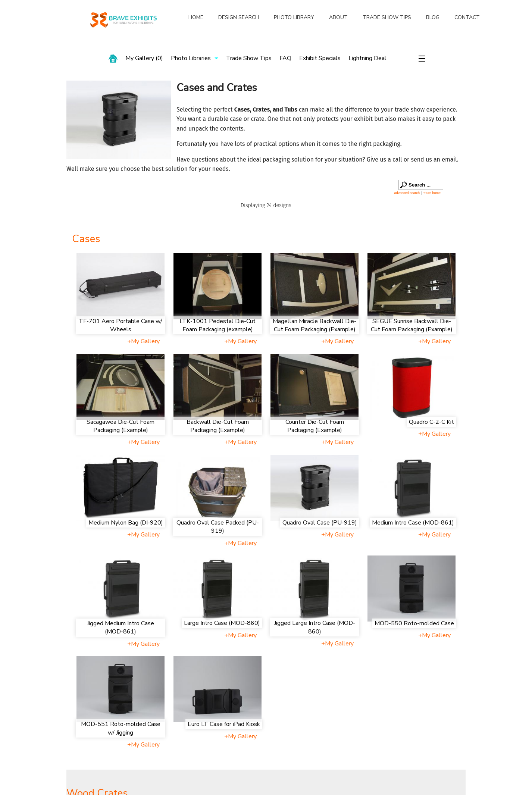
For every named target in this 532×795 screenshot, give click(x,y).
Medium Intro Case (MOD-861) (413, 523)
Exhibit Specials (320, 58)
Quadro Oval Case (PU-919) (320, 523)
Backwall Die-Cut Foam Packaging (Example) (218, 426)
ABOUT (338, 17)
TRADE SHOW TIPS (387, 17)
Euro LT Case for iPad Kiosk (224, 724)
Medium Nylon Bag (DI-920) (126, 523)
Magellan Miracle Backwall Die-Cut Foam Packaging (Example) (314, 325)
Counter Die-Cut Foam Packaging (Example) (315, 426)
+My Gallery (143, 341)
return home (431, 193)
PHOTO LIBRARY (294, 17)
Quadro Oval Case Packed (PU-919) (218, 527)
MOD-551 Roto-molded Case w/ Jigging (121, 728)
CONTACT (467, 17)
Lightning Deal (367, 58)
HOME (196, 17)
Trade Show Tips (249, 58)
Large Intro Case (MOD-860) (222, 623)
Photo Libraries (191, 58)
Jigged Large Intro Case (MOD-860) (315, 627)
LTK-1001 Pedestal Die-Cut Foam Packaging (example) (218, 325)
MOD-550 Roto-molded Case (414, 623)
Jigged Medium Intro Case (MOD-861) (121, 627)
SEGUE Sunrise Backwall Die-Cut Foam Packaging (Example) (412, 325)
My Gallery (144, 58)
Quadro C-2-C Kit (431, 422)
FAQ (285, 58)
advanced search (407, 193)
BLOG (433, 17)
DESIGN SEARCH (239, 17)
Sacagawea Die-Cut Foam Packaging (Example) (121, 426)
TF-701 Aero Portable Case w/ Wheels (121, 325)
